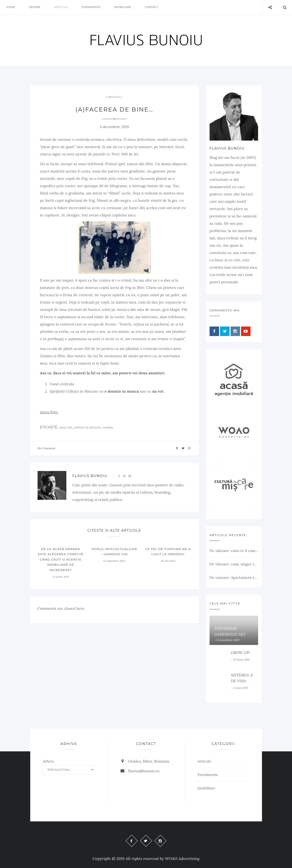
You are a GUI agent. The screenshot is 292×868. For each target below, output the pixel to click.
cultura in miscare (87, 427)
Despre (35, 7)
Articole (61, 7)
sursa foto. (49, 412)
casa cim (65, 427)
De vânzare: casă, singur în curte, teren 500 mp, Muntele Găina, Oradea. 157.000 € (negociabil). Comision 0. (234, 564)
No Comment (47, 448)
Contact (152, 7)
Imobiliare (123, 7)
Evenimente (92, 7)
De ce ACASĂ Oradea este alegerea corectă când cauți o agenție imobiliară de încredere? (60, 559)
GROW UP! (240, 653)
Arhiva (49, 761)
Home (11, 7)
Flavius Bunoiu (90, 476)
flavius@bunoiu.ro (144, 771)
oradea (108, 427)
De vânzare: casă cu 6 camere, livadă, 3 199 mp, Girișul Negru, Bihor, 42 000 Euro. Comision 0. (234, 551)
